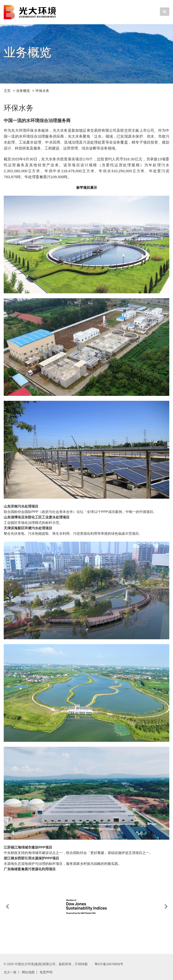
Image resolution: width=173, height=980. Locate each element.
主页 (7, 91)
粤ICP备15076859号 (109, 964)
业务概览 (23, 91)
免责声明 (46, 972)
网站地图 (28, 972)
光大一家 (10, 972)
